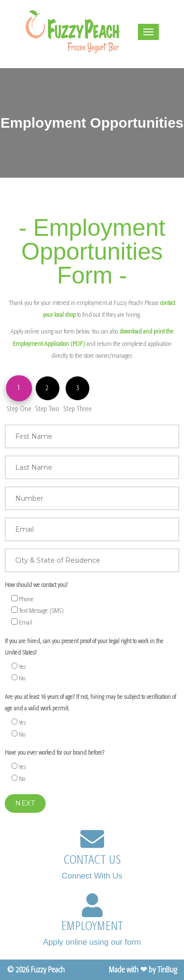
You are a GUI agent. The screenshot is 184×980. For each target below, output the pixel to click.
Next (25, 803)
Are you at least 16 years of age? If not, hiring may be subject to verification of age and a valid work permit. (90, 702)
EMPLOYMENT (92, 926)
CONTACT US (92, 860)
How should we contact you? (36, 585)
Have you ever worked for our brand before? (54, 753)
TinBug (167, 970)
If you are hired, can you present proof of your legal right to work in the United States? (84, 647)
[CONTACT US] (92, 839)
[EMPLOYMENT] (92, 905)
